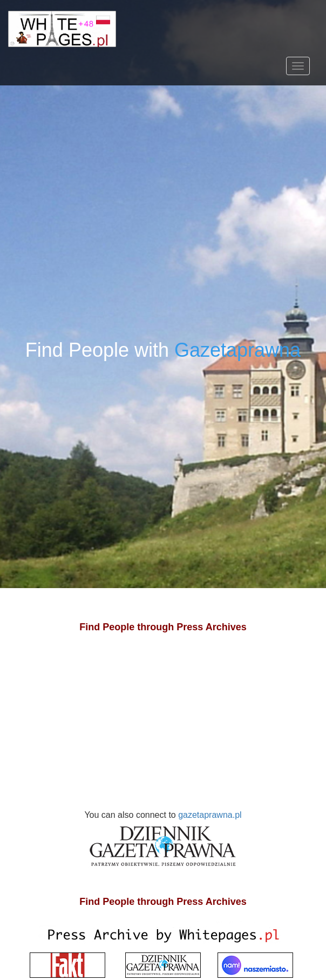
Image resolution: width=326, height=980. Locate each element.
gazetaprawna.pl (165, 841)
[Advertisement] (163, 732)
